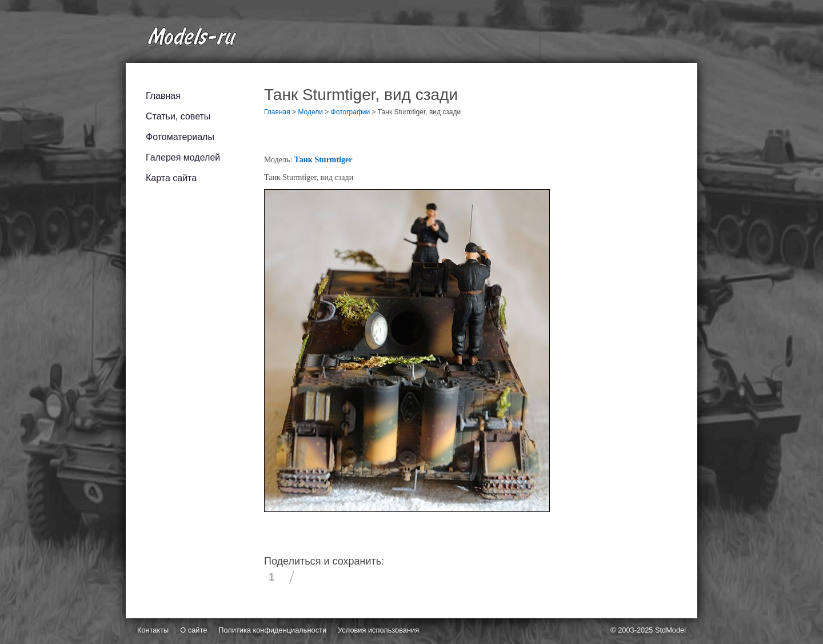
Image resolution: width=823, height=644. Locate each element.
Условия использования (378, 630)
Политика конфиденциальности (272, 630)
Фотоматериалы (180, 137)
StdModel (670, 630)
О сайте (193, 630)
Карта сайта (171, 178)
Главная (163, 96)
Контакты (153, 630)
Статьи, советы (178, 116)
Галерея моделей (183, 157)
